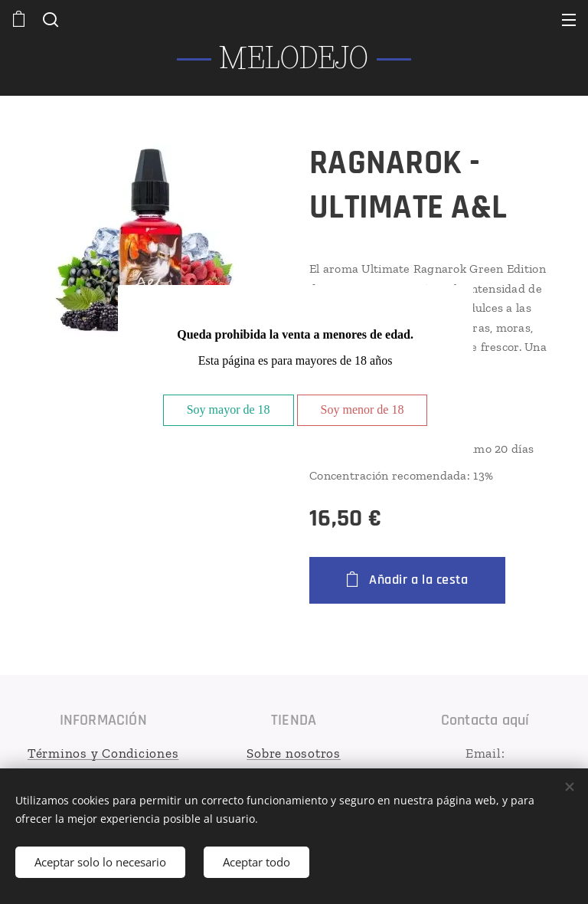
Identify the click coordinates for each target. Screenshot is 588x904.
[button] (49, 19)
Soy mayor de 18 (229, 409)
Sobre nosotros (294, 753)
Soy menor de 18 (363, 409)
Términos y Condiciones (103, 753)
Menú (569, 20)
